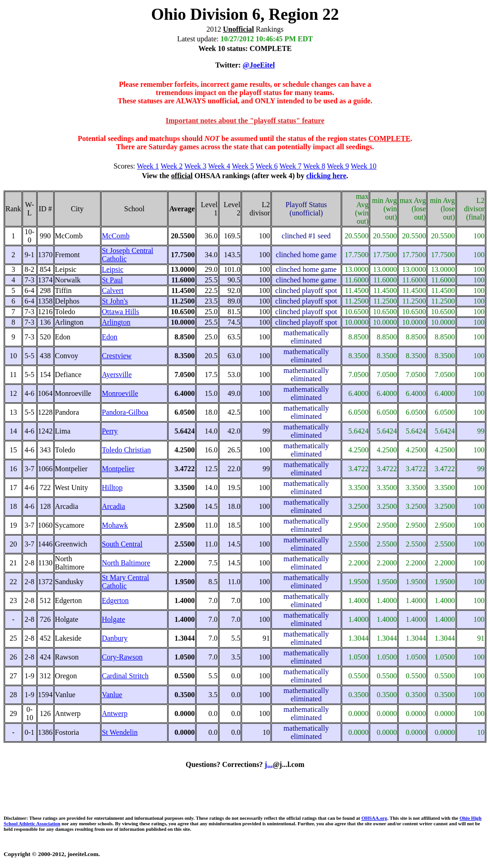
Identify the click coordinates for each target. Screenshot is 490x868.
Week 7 (291, 166)
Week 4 (219, 166)
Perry (110, 431)
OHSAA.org (374, 818)
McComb (116, 236)
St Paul (113, 280)
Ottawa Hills (121, 312)
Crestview (117, 356)
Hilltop (112, 488)
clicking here (326, 176)
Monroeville (120, 393)
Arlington (116, 322)
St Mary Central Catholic (126, 582)
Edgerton (115, 600)
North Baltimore (126, 563)
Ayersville (117, 375)
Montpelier (118, 469)
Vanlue (112, 695)
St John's (115, 301)
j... (268, 764)
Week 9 (338, 166)
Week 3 (196, 166)
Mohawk (115, 525)
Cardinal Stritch (125, 676)
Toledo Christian (127, 450)
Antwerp (115, 713)
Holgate (114, 619)
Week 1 (148, 166)
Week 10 (364, 166)
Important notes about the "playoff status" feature (245, 121)
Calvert (113, 290)
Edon (110, 337)
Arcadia (114, 506)
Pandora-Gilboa (125, 412)
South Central (122, 544)
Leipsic (113, 269)
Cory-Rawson (122, 657)
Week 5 (243, 166)
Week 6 (267, 166)
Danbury (115, 638)
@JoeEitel (259, 65)
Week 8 (314, 166)
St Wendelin (120, 732)
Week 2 (172, 166)
